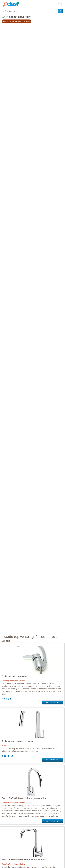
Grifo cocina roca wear (14, 676)
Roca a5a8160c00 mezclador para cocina (24, 798)
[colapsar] (59, 4)
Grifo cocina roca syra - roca (17, 741)
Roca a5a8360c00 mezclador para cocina (24, 860)
